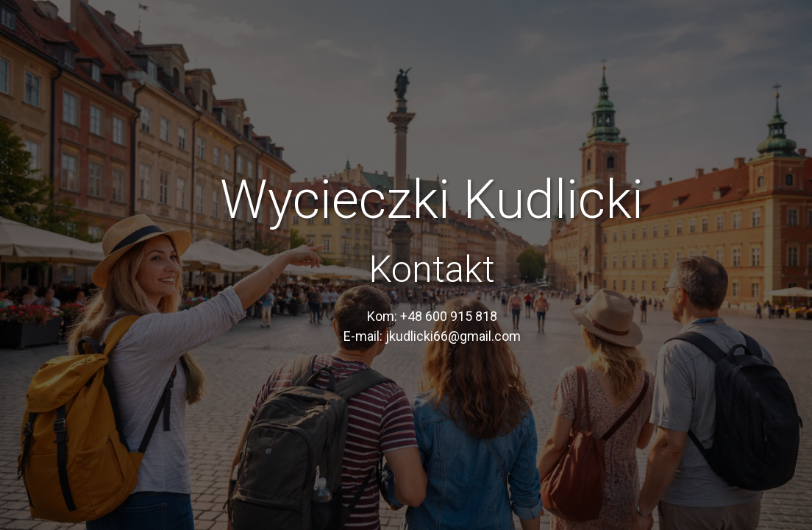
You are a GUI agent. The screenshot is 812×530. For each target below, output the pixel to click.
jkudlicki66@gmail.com (453, 336)
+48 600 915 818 (449, 316)
